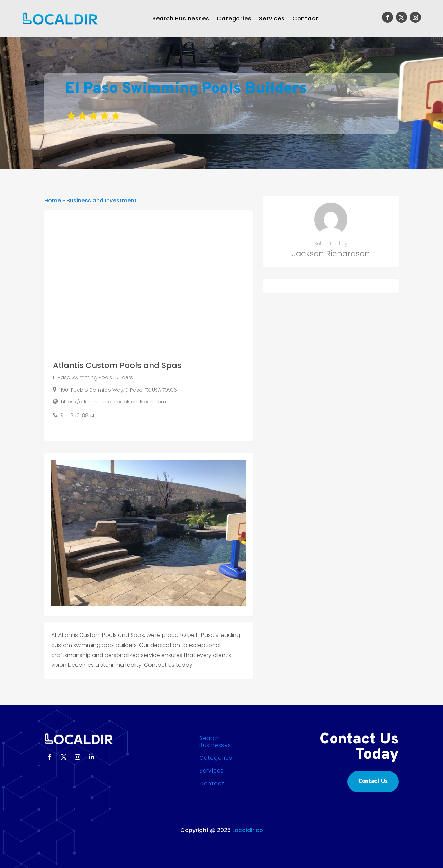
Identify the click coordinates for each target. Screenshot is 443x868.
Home (53, 200)
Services (272, 19)
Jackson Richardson (331, 254)
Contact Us (373, 782)
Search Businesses (181, 19)
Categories (234, 19)
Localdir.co (248, 830)
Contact (305, 19)
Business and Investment (102, 200)
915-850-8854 (77, 415)
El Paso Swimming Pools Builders (93, 377)
